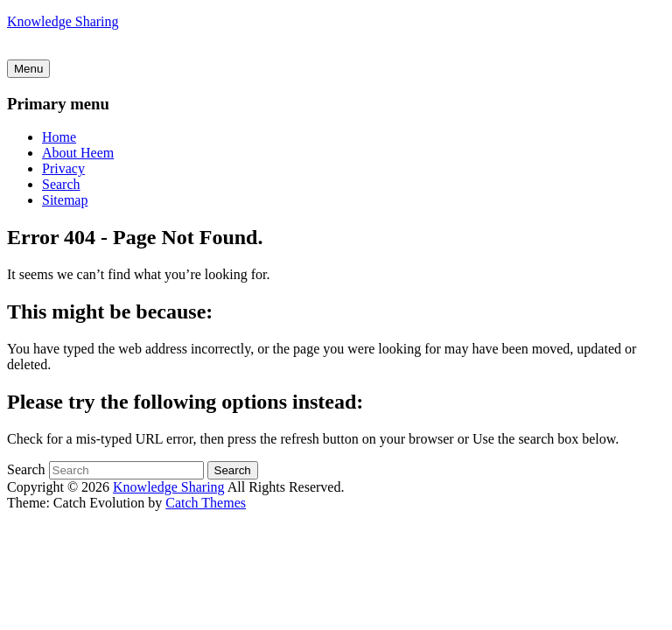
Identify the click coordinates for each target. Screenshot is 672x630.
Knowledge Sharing (63, 21)
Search (61, 184)
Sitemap (65, 200)
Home (59, 137)
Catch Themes (206, 503)
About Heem (78, 153)
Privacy (63, 168)
